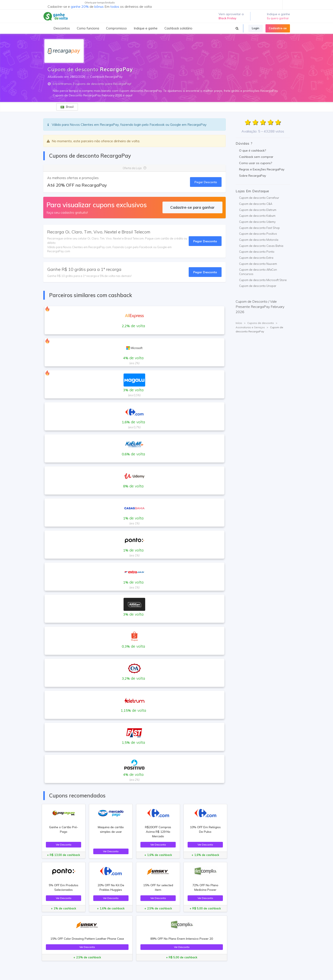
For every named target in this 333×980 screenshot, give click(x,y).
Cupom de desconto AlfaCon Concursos (258, 272)
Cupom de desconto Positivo (258, 234)
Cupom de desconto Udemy (257, 222)
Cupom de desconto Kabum (257, 216)
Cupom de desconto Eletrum (258, 210)
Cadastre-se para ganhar (192, 207)
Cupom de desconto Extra (256, 258)
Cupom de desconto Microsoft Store (263, 280)
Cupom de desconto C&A (256, 204)
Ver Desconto (64, 845)
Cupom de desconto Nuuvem (258, 264)
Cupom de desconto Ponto (257, 252)
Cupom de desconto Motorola (259, 240)
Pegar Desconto (206, 182)
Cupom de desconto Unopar (258, 286)
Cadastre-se (278, 28)
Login (256, 28)
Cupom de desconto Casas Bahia (261, 246)
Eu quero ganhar (278, 18)
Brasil (67, 107)
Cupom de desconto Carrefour (259, 198)
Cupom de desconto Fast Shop (259, 228)
